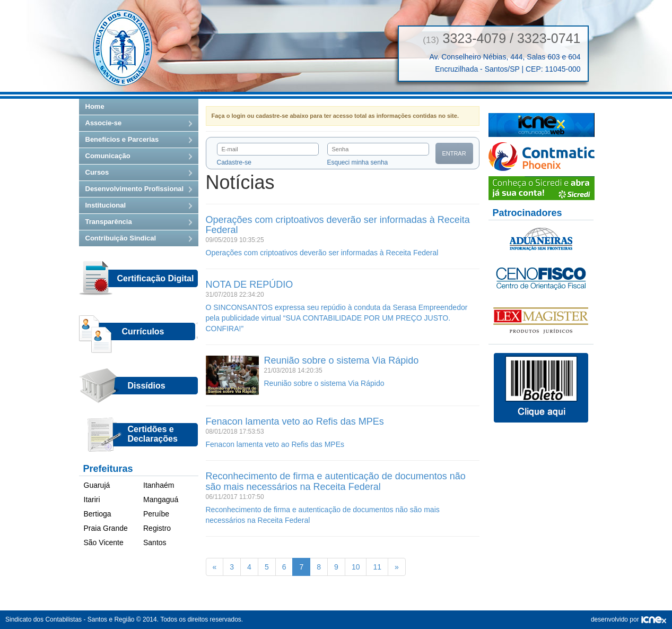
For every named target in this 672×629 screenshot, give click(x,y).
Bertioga (98, 514)
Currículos (143, 331)
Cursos (97, 172)
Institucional (106, 205)
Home (95, 106)
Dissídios (147, 386)
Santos (155, 542)
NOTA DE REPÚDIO (250, 285)
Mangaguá (161, 499)
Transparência (109, 222)
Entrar (454, 153)
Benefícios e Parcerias (122, 139)
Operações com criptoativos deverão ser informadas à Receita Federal (338, 225)
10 (356, 567)
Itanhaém (159, 485)
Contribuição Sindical (121, 238)
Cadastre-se (234, 162)
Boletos (541, 388)
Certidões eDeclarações (153, 434)
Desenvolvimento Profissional (135, 189)
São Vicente (104, 542)
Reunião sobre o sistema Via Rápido (342, 360)
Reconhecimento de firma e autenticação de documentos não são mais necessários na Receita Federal (336, 481)
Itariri (92, 499)
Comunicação (108, 156)
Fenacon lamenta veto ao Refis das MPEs (295, 421)
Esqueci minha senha (358, 162)
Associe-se (104, 123)
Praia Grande (106, 528)
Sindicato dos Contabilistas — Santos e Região (123, 48)
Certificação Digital (156, 278)
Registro (157, 528)
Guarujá (97, 485)
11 (377, 567)
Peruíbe (156, 514)
